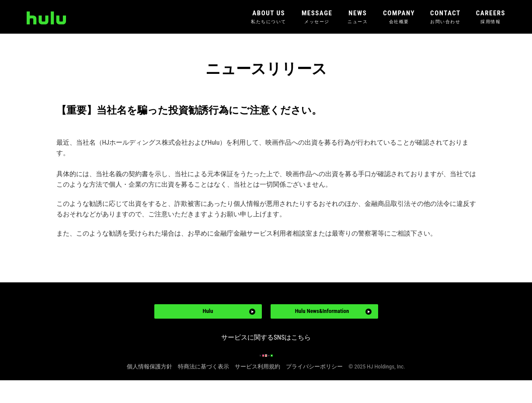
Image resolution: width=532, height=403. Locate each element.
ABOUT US (269, 17)
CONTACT (445, 17)
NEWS (358, 17)
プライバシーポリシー (314, 389)
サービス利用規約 (257, 389)
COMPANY (399, 17)
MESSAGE (317, 17)
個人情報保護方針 (150, 389)
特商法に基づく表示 (203, 389)
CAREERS (491, 17)
